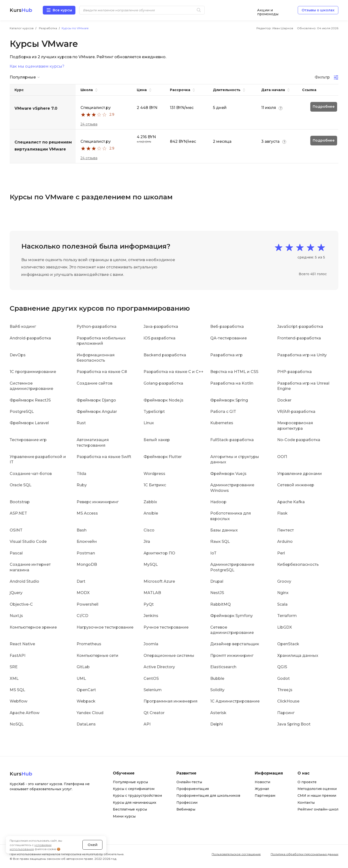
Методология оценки (317, 789)
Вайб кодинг (23, 326)
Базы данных (224, 530)
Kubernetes (222, 423)
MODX (83, 593)
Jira (147, 542)
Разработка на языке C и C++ (174, 372)
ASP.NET (18, 513)
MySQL (151, 564)
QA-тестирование (228, 338)
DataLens (86, 724)
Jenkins (151, 616)
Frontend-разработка (299, 338)
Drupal (217, 581)
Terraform (287, 616)
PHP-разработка (294, 372)
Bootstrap (20, 502)
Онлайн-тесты (189, 782)
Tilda (81, 474)
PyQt (149, 604)
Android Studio (24, 581)
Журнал (262, 789)
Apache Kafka (291, 502)
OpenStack (288, 644)
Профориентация (193, 789)
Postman (86, 553)
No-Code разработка (299, 440)
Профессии (187, 803)
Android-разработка (30, 338)
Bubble (217, 678)
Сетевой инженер (296, 485)
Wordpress (154, 474)
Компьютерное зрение (33, 627)
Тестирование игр (28, 440)
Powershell (87, 604)
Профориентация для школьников (208, 796)
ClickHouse (288, 701)
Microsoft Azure (159, 581)
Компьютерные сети (98, 656)
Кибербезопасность (298, 564)
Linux (149, 423)
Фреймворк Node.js (163, 400)
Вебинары (186, 809)
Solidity (217, 690)
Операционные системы (169, 656)
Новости (262, 782)
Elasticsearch (223, 667)
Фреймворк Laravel (29, 423)
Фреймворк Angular (97, 412)
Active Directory (159, 667)
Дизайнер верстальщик (235, 644)
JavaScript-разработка (300, 326)
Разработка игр (226, 355)
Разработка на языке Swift (104, 457)
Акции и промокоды (268, 10)
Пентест (286, 530)
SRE (14, 667)
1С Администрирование (235, 701)
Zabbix (150, 502)
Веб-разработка (227, 326)
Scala (282, 604)
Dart (81, 581)
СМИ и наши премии (317, 796)
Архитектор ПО (159, 553)
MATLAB (152, 593)
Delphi (217, 724)
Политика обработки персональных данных (304, 854)
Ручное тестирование (166, 627)
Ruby (82, 485)
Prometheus (89, 644)
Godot (283, 678)
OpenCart (86, 690)
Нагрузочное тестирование (105, 627)
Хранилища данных (298, 656)
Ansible (151, 513)
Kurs (21, 10)
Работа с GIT (223, 412)
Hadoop (218, 502)
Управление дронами (300, 474)
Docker (284, 400)
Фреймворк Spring (229, 400)
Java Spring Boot (294, 724)
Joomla (151, 644)
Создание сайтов (94, 383)
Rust (81, 423)
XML (14, 678)
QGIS (282, 667)
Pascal (16, 553)
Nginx (283, 593)
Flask (282, 513)
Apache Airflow (25, 713)
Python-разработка (97, 326)
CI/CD (82, 616)
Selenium (153, 690)
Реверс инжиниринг (98, 502)
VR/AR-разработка (296, 412)
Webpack (86, 701)
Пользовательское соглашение (236, 854)
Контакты (306, 803)
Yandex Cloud (90, 713)
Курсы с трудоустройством (137, 796)
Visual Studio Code (28, 542)
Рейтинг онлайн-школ (318, 809)
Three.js (285, 690)
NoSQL (17, 724)
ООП (282, 457)
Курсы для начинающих (135, 803)
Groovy (284, 581)
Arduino (285, 542)
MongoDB (87, 564)
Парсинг (286, 713)
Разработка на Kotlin (232, 383)
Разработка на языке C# (102, 372)
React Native (22, 644)
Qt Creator (154, 713)
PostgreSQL (22, 412)
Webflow (18, 701)
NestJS (217, 593)
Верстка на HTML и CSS (234, 372)
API (147, 724)
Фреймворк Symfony (232, 616)
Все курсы (62, 10)
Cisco (149, 530)
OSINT (16, 530)
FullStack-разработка (232, 440)
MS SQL (17, 690)
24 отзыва (89, 124)
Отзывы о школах (318, 10)
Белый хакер (157, 440)
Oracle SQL (21, 485)
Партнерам (265, 796)
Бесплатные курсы (130, 809)
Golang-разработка (163, 383)
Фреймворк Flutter (163, 457)
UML (81, 678)
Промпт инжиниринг (232, 656)
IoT (213, 553)
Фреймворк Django (96, 400)
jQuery (16, 593)
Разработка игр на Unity (302, 355)
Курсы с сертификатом (134, 789)
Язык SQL (220, 542)
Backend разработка (165, 355)
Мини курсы (124, 816)
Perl (281, 553)
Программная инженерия (170, 701)
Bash (82, 530)
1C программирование (33, 372)
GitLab (83, 667)
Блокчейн (87, 542)
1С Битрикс (155, 485)
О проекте (307, 782)
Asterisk (218, 713)
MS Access (87, 513)
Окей (93, 845)
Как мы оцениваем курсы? (37, 66)
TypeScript (154, 412)
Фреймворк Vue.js (228, 474)
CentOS (151, 678)
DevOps (18, 355)
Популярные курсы (130, 782)
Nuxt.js (16, 616)
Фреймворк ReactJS (30, 400)
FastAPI (18, 656)
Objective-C (21, 604)
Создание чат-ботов (31, 474)
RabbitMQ (221, 604)
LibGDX (285, 627)
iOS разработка (159, 338)
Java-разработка (161, 326)
